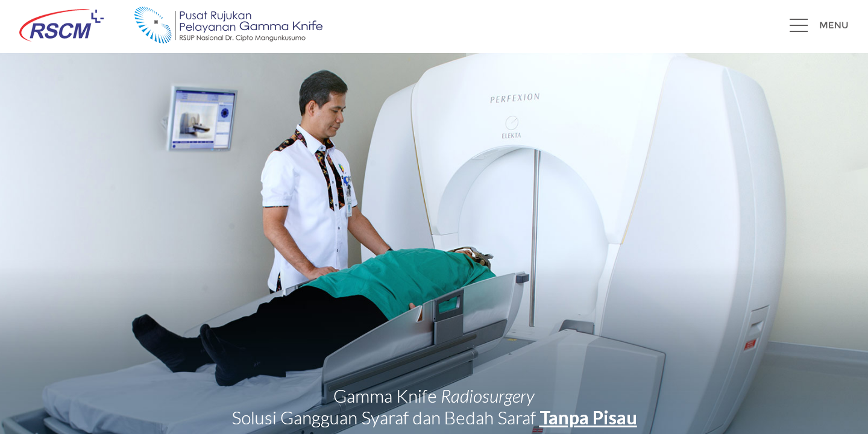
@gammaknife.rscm (302, 403)
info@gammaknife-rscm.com (200, 403)
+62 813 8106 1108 (819, 403)
